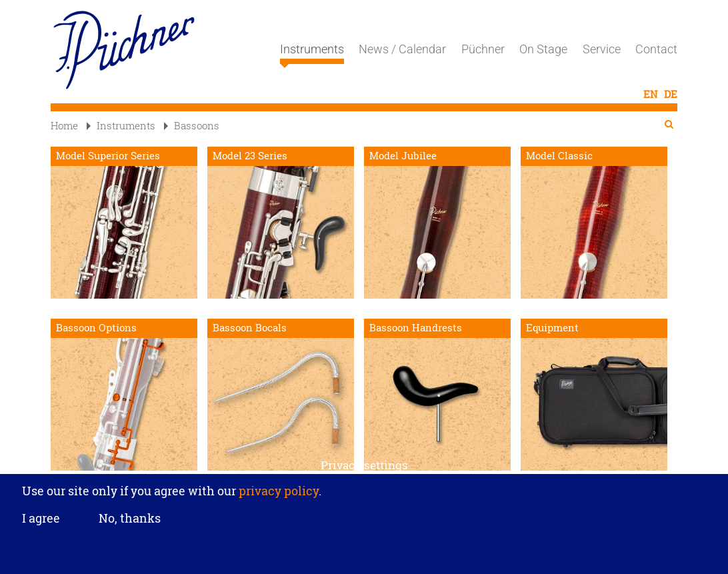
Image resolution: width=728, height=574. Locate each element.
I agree (41, 522)
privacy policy (277, 494)
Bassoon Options (96, 328)
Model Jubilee (403, 156)
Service (602, 49)
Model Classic (559, 156)
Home (64, 125)
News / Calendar (402, 49)
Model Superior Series (108, 156)
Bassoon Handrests (416, 328)
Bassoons (192, 125)
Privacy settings (364, 468)
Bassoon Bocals (250, 328)
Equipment (552, 328)
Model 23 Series (250, 156)
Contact (656, 49)
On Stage (543, 49)
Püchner (483, 49)
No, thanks (130, 522)
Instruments (312, 53)
